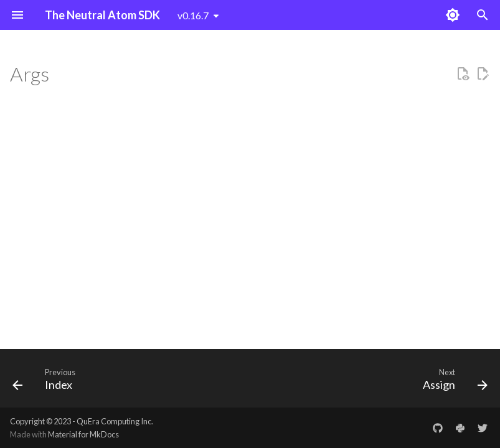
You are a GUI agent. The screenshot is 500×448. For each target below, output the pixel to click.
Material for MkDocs (83, 434)
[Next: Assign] (452, 382)
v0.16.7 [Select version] (193, 15)
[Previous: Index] (47, 382)
